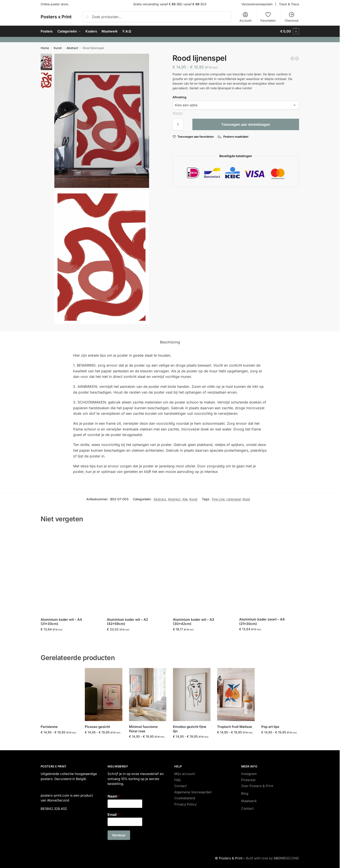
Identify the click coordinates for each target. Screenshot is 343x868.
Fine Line (218, 499)
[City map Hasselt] (297, 59)
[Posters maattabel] (233, 137)
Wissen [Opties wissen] (178, 113)
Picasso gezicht (97, 727)
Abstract (72, 48)
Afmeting (179, 97)
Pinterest (248, 780)
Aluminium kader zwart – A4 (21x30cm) (262, 621)
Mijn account (185, 774)
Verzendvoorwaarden (257, 4)
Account (245, 17)
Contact (180, 786)
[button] (290, 31)
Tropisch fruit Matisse (235, 727)
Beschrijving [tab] (170, 342)
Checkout (292, 17)
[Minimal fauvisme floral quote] (292, 59)
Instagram (249, 774)
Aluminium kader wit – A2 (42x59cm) (127, 622)
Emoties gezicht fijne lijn (190, 729)
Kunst (58, 48)
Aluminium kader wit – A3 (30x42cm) (194, 622)
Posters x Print (56, 17)
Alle (185, 499)
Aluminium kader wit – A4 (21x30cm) (61, 622)
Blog (245, 793)
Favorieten (268, 17)
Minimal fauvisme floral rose (143, 729)
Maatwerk (249, 801)
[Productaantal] (178, 124)
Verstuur (119, 835)
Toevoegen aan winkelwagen (246, 124)
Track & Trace (289, 4)
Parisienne (49, 727)
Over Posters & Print (257, 786)
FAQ (177, 780)
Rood (246, 499)
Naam (114, 796)
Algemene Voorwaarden (193, 792)
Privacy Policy (185, 804)
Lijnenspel (234, 499)
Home (45, 48)
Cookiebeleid (185, 798)
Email (113, 815)
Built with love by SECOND (273, 858)
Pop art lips (270, 727)
